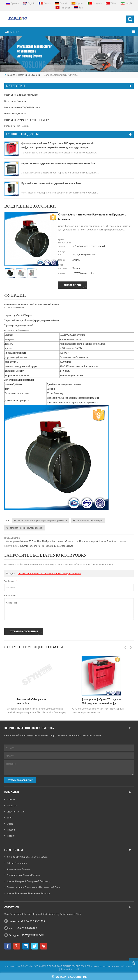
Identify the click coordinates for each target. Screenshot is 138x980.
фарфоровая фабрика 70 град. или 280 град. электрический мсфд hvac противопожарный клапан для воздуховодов (66, 441)
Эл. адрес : (11, 481)
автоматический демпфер (88, 420)
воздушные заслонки (29, 75)
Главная (10, 75)
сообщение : (11, 495)
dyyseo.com (128, 664)
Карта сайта (67, 667)
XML (78, 667)
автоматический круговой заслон (25, 427)
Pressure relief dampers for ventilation (32, 601)
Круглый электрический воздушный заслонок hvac (47, 446)
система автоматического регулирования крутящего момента (49, 473)
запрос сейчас (73, 185)
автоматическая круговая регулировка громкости (40, 420)
